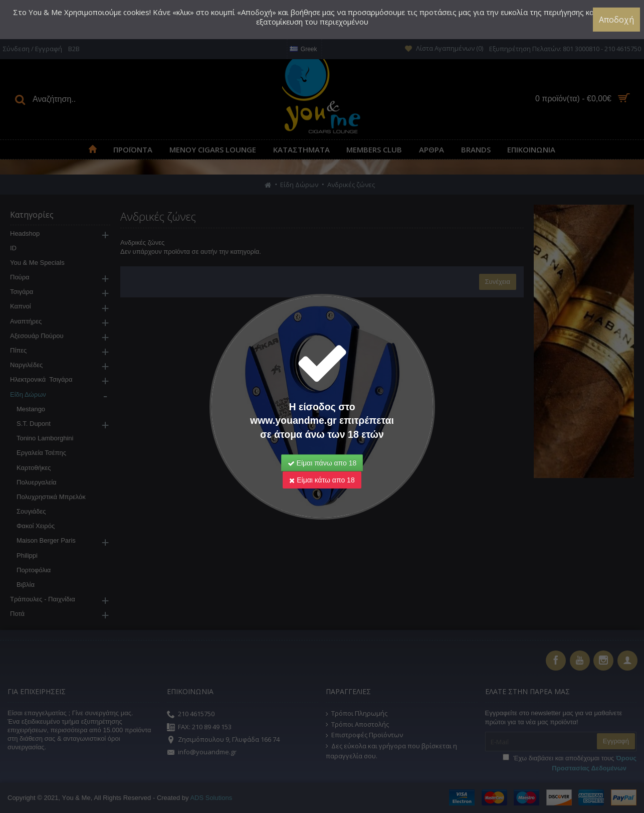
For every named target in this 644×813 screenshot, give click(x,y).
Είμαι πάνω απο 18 (322, 463)
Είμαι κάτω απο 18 (322, 480)
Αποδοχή (616, 20)
